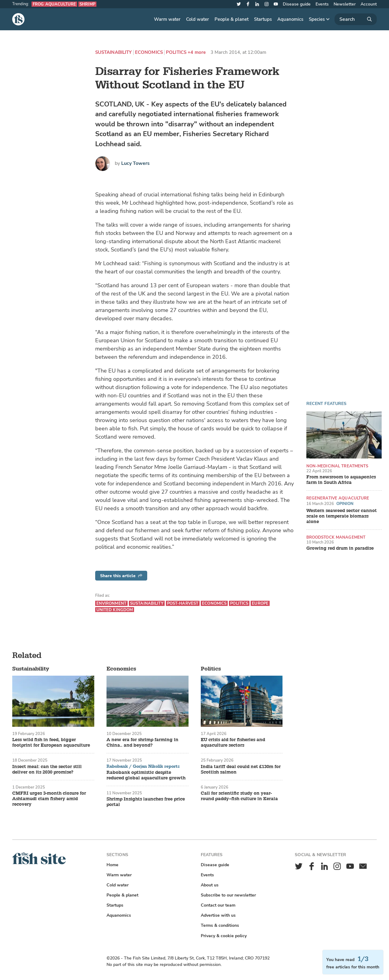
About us (210, 885)
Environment (111, 603)
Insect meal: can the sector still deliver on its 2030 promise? (47, 770)
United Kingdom (115, 610)
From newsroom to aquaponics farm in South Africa (341, 480)
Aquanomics (290, 19)
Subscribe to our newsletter (228, 895)
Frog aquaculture (54, 4)
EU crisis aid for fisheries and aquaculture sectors (233, 743)
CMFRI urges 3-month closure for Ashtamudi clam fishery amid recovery (49, 799)
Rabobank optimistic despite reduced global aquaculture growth (146, 775)
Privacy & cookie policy (224, 936)
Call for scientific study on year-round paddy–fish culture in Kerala (239, 796)
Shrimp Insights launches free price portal (146, 802)
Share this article (121, 576)
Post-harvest (183, 603)
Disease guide (297, 4)
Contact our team (218, 905)
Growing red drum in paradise (340, 548)
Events (322, 4)
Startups (263, 19)
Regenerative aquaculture (338, 498)
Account (369, 4)
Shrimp (87, 4)
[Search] (356, 19)
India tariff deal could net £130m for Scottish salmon (241, 770)
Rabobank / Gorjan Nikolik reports (143, 767)
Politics (176, 52)
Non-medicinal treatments (337, 466)
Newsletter (345, 4)
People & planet (232, 19)
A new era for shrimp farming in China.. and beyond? (142, 743)
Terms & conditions (220, 925)
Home (112, 865)
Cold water (198, 19)
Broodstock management (336, 537)
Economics (149, 52)
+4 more (197, 52)
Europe (260, 603)
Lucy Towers (135, 163)
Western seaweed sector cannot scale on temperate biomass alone (342, 516)
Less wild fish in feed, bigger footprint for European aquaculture (51, 743)
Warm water (167, 19)
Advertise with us (218, 915)
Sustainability (114, 52)
